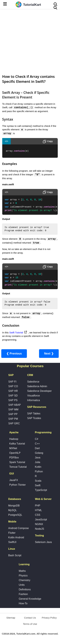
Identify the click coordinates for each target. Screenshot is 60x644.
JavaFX (14, 481)
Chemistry (24, 581)
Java (38, 458)
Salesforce (33, 382)
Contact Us (30, 618)
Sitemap (11, 618)
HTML (39, 511)
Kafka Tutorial (17, 444)
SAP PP (13, 415)
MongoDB (14, 506)
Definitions (25, 590)
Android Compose (18, 529)
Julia (38, 463)
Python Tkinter (18, 485)
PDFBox (14, 458)
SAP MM (13, 410)
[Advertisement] (30, 41)
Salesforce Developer (39, 392)
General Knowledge (30, 599)
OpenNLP (15, 454)
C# (36, 440)
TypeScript (41, 491)
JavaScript (41, 520)
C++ (37, 444)
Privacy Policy (49, 618)
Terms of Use (30, 625)
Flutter (12, 533)
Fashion (23, 595)
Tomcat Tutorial (18, 467)
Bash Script (15, 556)
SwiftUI (12, 543)
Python (39, 472)
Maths (22, 572)
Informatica (34, 401)
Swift (38, 486)
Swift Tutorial (16, 333)
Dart (37, 449)
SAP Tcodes (34, 419)
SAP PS (13, 401)
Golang (39, 454)
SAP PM (13, 419)
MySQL (12, 511)
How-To (23, 604)
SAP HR (13, 392)
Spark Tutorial (17, 463)
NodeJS (40, 529)
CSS (38, 516)
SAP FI (12, 382)
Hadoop (14, 440)
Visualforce (34, 396)
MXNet (13, 449)
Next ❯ (49, 354)
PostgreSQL (15, 516)
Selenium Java (43, 543)
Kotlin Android (16, 538)
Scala (38, 481)
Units (22, 585)
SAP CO (13, 387)
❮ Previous (14, 354)
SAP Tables (34, 414)
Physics (23, 576)
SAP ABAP (15, 406)
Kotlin (38, 467)
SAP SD (13, 396)
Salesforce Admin (37, 387)
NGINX (39, 525)
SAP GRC (14, 424)
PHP (38, 506)
